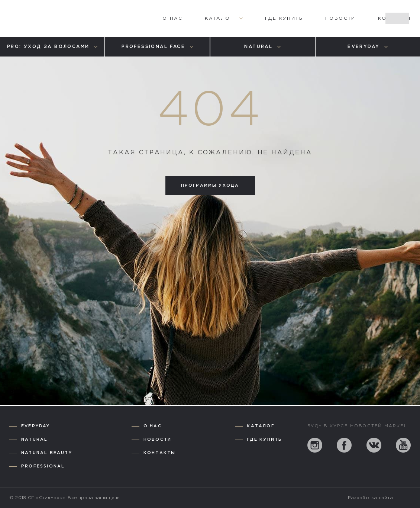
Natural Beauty (47, 453)
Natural (34, 440)
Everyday (36, 426)
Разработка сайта (370, 498)
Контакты (160, 453)
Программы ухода (210, 186)
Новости (157, 440)
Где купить (264, 440)
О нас (153, 426)
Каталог (260, 426)
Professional (43, 466)
